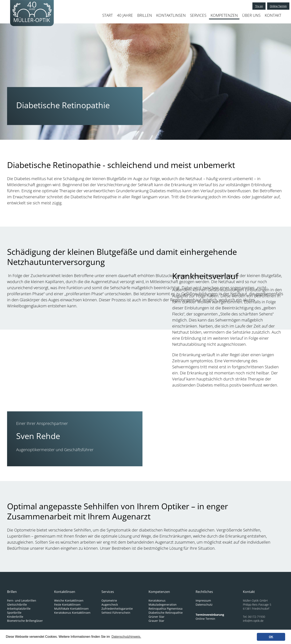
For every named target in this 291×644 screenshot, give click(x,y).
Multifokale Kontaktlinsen (71, 609)
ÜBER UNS (251, 15)
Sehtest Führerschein (116, 613)
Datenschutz (204, 605)
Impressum (203, 600)
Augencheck (110, 605)
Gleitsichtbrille (17, 605)
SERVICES (198, 15)
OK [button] (271, 637)
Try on (255, 6)
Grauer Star (156, 621)
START (108, 15)
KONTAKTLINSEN (171, 15)
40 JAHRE (125, 15)
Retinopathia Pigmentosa (166, 609)
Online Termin (277, 6)
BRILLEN (145, 15)
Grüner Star (157, 617)
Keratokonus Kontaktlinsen (72, 613)
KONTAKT (273, 15)
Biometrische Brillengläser (25, 621)
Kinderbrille (15, 617)
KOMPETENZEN (224, 15)
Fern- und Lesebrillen (22, 600)
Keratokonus (157, 600)
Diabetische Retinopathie (166, 613)
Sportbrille (14, 613)
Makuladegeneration (163, 605)
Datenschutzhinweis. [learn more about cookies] (126, 637)
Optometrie (109, 600)
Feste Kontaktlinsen (67, 605)
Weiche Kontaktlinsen (69, 600)
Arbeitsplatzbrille (19, 609)
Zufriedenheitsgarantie (117, 609)
